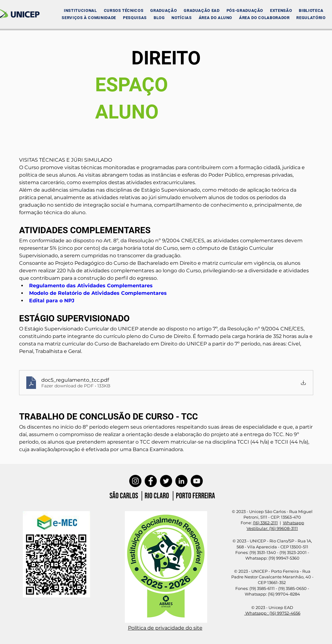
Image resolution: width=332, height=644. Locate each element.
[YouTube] (197, 481)
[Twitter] (166, 481)
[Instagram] (135, 481)
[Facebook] (151, 481)
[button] (80, 10)
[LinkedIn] (181, 481)
